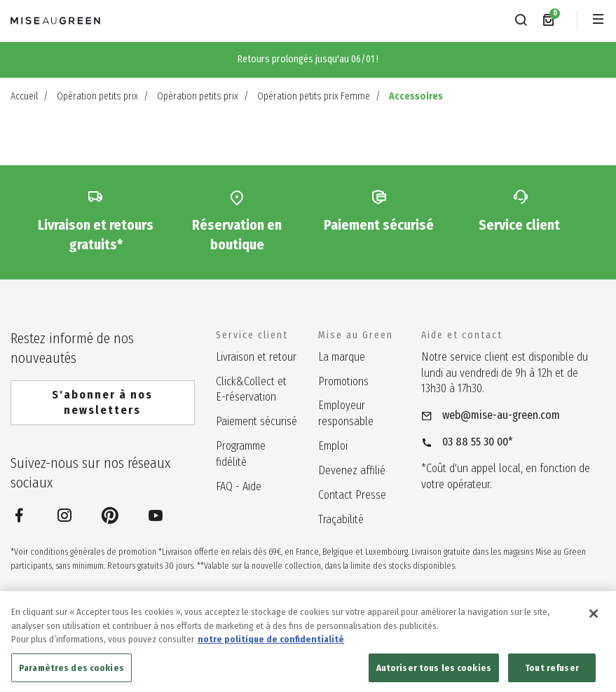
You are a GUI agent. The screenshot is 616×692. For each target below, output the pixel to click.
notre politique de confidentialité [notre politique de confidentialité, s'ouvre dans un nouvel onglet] (271, 647)
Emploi (333, 446)
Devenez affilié (352, 470)
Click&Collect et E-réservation (251, 389)
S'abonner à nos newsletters (102, 402)
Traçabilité (341, 519)
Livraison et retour (256, 357)
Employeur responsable (346, 413)
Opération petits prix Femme (314, 96)
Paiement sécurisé (256, 421)
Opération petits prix (97, 96)
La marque (342, 357)
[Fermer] (594, 621)
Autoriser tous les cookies (434, 676)
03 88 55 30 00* (478, 442)
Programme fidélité (241, 454)
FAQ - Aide (239, 486)
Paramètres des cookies (71, 676)
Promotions (343, 381)
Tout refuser (552, 676)
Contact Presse (352, 495)
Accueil (24, 96)
